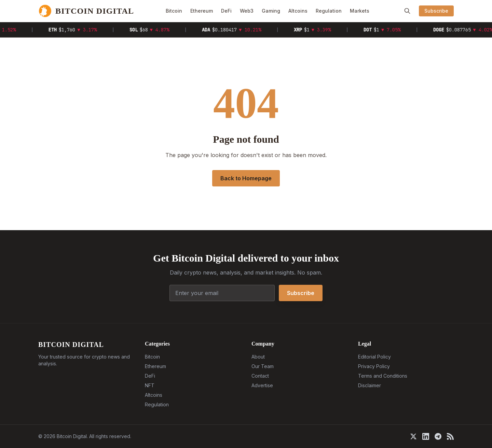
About (258, 357)
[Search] (407, 11)
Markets (360, 11)
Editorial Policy (374, 357)
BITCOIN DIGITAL (71, 345)
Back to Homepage (246, 178)
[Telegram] (438, 436)
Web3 (247, 11)
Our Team (263, 366)
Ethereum (202, 11)
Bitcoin (174, 11)
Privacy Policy (374, 366)
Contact (260, 376)
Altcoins (298, 11)
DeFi (226, 11)
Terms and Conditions (383, 376)
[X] (413, 436)
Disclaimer (370, 385)
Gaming (271, 11)
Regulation (329, 11)
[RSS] (450, 436)
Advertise (262, 385)
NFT (150, 385)
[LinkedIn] (426, 436)
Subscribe (436, 11)
